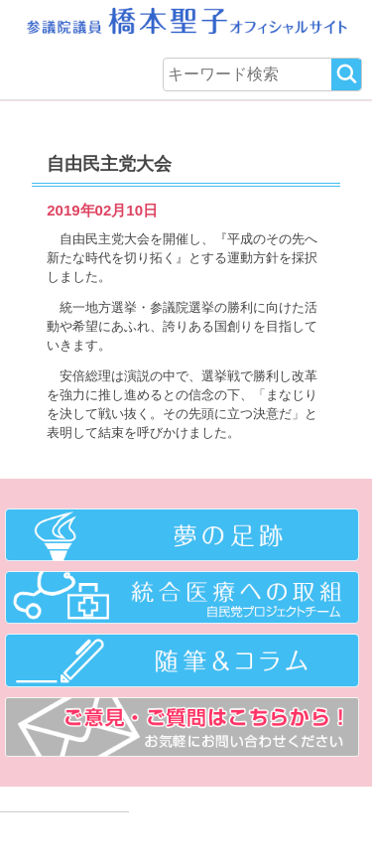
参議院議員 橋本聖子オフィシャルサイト (186, 25)
